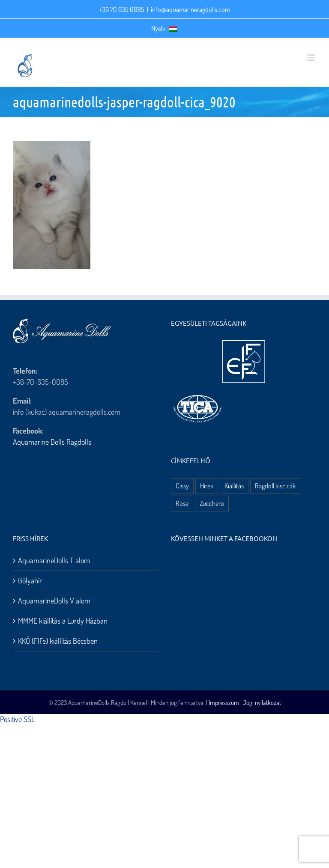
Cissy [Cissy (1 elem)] (182, 486)
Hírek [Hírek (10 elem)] (207, 486)
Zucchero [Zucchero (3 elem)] (212, 503)
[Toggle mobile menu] (312, 58)
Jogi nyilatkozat (262, 703)
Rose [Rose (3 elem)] (182, 503)
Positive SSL (17, 719)
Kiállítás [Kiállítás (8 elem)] (234, 486)
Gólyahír (30, 580)
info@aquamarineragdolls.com (190, 9)
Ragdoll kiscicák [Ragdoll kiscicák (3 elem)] (275, 486)
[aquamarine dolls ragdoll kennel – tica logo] (197, 395)
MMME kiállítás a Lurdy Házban (63, 621)
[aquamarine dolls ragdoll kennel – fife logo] (244, 344)
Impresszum (224, 703)
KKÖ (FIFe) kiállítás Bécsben (58, 641)
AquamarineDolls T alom (54, 560)
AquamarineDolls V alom (54, 600)
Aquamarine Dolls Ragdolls (52, 442)
